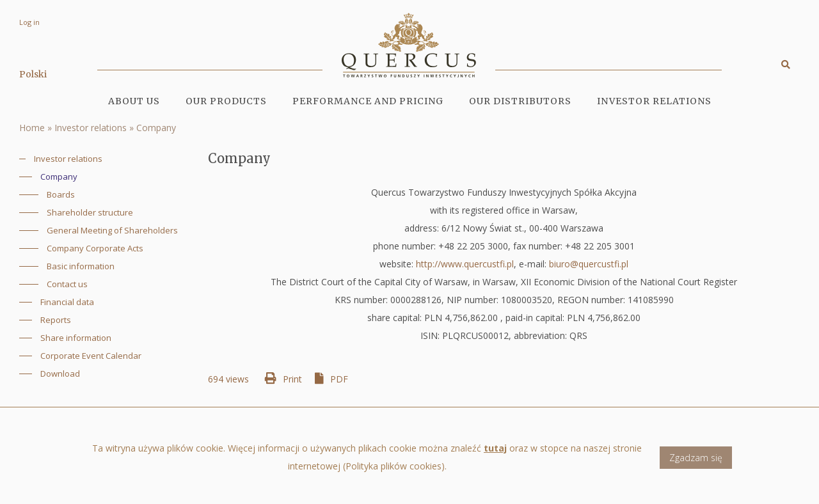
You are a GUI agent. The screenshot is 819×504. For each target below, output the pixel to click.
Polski (33, 74)
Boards (61, 194)
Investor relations (91, 128)
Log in (29, 22)
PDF (339, 379)
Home (32, 128)
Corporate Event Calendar (91, 356)
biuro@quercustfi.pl (589, 264)
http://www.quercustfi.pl (465, 264)
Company (156, 128)
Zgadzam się (696, 461)
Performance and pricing (368, 101)
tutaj (495, 452)
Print (292, 379)
